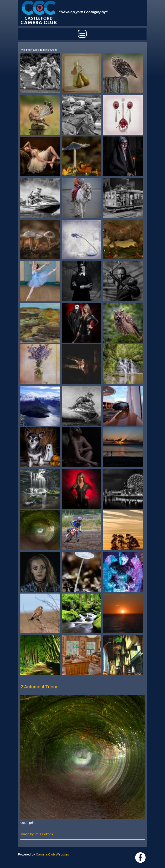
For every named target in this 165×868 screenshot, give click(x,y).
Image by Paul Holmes (37, 834)
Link (140, 858)
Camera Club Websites (52, 854)
